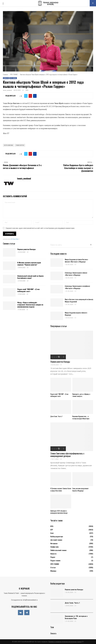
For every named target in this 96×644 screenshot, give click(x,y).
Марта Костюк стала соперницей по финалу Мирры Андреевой (79, 300)
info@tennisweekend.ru (30, 600)
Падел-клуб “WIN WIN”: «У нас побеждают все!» (28, 290)
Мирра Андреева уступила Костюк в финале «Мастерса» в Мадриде (76, 260)
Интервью (54, 543)
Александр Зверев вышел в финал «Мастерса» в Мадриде (76, 274)
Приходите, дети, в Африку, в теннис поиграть (81, 395)
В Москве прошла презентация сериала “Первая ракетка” (29, 264)
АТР (52, 530)
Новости (6, 78)
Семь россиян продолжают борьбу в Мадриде (81, 490)
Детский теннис (56, 540)
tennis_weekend (7, 90)
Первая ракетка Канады (26, 249)
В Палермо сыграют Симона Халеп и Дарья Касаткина (61, 490)
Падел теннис (55, 560)
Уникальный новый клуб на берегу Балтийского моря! (30, 277)
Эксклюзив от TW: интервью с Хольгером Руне (76, 617)
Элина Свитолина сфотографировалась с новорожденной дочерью (67, 455)
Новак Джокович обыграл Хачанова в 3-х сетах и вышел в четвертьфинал (22, 167)
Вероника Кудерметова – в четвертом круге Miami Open (81, 417)
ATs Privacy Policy (15, 239)
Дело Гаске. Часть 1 (56, 416)
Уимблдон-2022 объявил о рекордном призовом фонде (59, 512)
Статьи (53, 567)
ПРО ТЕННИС (13, 78)
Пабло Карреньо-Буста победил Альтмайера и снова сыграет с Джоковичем (78, 168)
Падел (53, 557)
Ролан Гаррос (20, 145)
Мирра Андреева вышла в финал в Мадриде (76, 314)
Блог (52, 533)
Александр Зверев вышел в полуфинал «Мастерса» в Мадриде (77, 287)
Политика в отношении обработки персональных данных (65, 642)
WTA (52, 526)
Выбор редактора (57, 536)
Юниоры (53, 571)
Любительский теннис (58, 550)
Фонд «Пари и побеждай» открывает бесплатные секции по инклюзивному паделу (30, 305)
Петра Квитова (8, 145)
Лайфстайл (55, 547)
